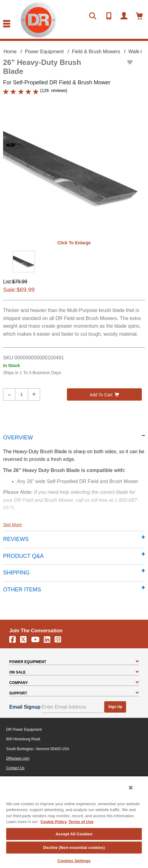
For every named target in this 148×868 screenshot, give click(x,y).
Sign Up (115, 707)
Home (10, 52)
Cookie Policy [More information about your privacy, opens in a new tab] (53, 822)
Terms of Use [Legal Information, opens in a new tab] (81, 822)
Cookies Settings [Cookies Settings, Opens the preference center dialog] (74, 861)
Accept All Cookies (74, 834)
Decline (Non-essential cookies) (74, 848)
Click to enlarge (74, 243)
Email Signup (25, 707)
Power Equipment (44, 52)
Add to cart (105, 395)
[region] (74, 822)
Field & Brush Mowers (96, 52)
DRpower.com (18, 758)
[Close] (131, 788)
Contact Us (15, 768)
